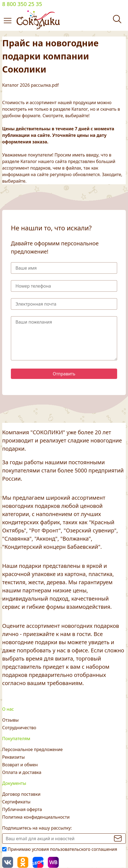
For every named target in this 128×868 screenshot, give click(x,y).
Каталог (80, 109)
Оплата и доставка (22, 772)
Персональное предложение (32, 749)
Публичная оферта (22, 809)
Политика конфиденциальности (36, 817)
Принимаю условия (62, 849)
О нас (8, 709)
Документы (14, 783)
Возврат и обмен (20, 765)
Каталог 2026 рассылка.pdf (30, 85)
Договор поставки (21, 794)
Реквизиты (13, 757)
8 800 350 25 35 (22, 4)
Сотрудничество (19, 728)
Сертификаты (16, 802)
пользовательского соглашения (84, 849)
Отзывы (10, 720)
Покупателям (16, 739)
